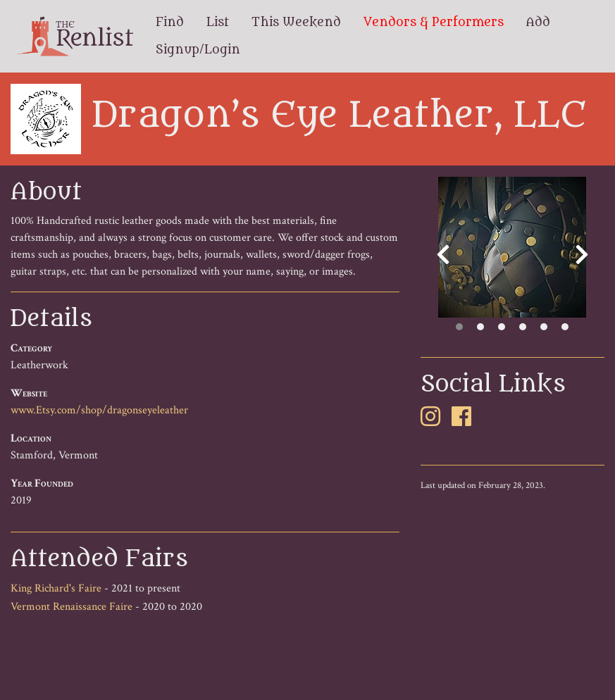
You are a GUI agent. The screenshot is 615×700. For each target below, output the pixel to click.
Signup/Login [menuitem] (198, 50)
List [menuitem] (218, 23)
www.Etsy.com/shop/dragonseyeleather (99, 410)
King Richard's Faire (56, 588)
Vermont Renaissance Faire (72, 607)
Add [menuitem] (538, 23)
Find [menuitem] (170, 23)
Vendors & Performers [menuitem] (434, 23)
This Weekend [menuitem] (296, 23)
